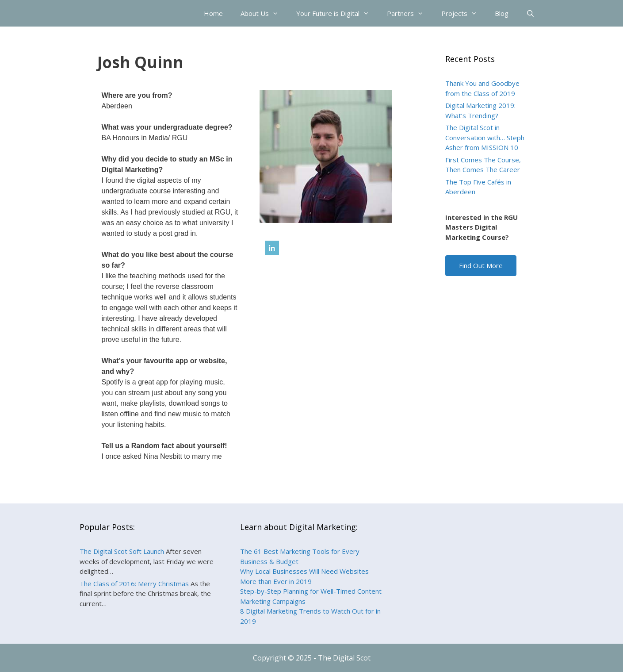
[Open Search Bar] (530, 13)
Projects (464, 13)
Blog (502, 13)
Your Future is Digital (337, 13)
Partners (410, 13)
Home (213, 13)
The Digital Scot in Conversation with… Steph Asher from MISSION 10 (485, 137)
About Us (264, 13)
